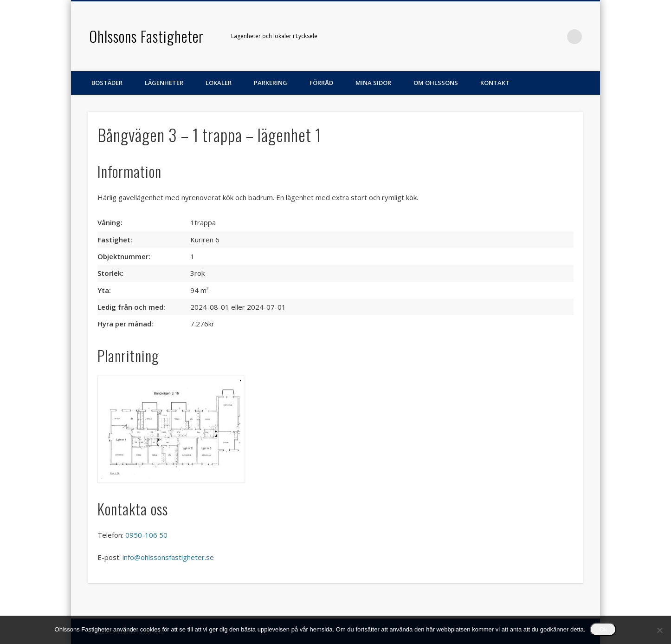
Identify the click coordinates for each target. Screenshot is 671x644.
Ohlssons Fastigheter (146, 36)
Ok (603, 629)
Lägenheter (164, 83)
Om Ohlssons (436, 83)
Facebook (555, 37)
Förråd (321, 83)
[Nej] (659, 630)
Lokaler (219, 83)
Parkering (271, 83)
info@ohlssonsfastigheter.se (168, 557)
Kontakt (495, 83)
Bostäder (107, 83)
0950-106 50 (146, 535)
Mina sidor (373, 83)
